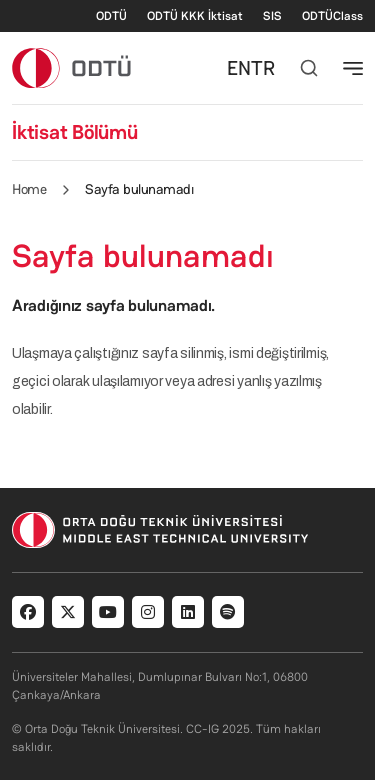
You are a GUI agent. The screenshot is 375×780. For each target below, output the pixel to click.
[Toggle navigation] (353, 68)
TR (263, 68)
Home (29, 189)
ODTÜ (111, 16)
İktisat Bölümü (75, 132)
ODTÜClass (332, 16)
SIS (272, 16)
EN (239, 68)
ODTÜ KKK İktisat (195, 16)
